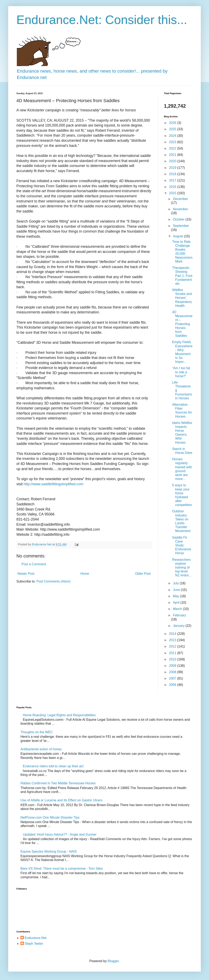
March (178, 609)
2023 (173, 142)
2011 (173, 653)
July (176, 583)
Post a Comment (34, 564)
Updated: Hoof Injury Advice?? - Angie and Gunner (60, 834)
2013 (173, 640)
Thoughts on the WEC (37, 732)
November (181, 209)
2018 (173, 174)
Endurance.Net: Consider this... (102, 20)
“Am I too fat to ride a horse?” (181, 372)
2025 (173, 129)
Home (85, 574)
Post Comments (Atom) (53, 581)
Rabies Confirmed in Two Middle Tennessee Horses (58, 783)
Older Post (143, 574)
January (179, 626)
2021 (173, 155)
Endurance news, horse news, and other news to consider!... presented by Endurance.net (92, 71)
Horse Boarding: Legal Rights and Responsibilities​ (59, 715)
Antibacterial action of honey (41, 749)
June (177, 590)
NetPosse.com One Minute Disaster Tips (50, 817)
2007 (173, 678)
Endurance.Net (36, 938)
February (179, 615)
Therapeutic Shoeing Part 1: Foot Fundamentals (182, 276)
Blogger (113, 961)
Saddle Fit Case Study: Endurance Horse (182, 545)
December (181, 199)
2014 (173, 634)
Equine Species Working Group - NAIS (49, 852)
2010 (173, 659)
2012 (173, 646)
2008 (173, 672)
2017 (173, 180)
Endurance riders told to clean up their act (53, 766)
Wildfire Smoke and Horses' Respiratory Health (182, 298)
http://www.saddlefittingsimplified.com (53, 484)
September (181, 226)
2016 (173, 187)
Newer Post (26, 574)
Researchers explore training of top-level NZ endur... (182, 568)
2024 (173, 136)
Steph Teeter (34, 944)
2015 (173, 193)
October (179, 219)
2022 (173, 148)
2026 (173, 123)
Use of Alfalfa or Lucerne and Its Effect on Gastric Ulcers (61, 800)
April (177, 603)
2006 (173, 685)
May (177, 596)
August (178, 236)
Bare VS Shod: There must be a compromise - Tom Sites (62, 869)
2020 (173, 161)
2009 (173, 666)
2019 (173, 168)
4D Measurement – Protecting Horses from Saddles (182, 324)
